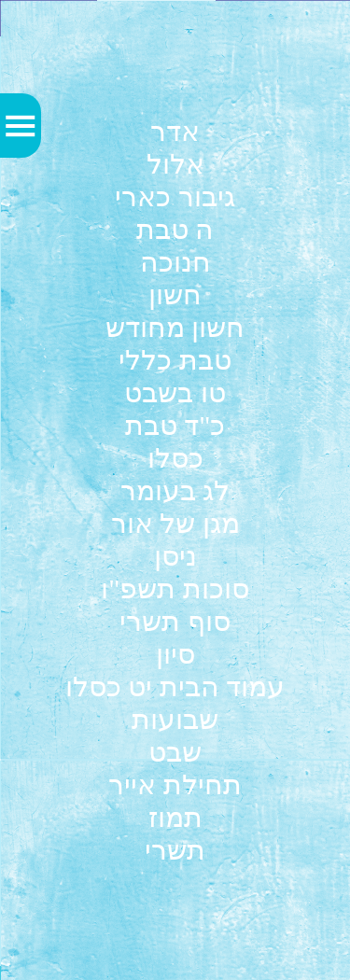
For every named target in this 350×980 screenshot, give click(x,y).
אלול (175, 164)
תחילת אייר (175, 784)
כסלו (175, 458)
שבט (175, 752)
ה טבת (175, 229)
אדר (175, 131)
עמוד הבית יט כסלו (175, 686)
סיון (175, 654)
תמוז (175, 817)
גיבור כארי (175, 196)
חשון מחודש (175, 327)
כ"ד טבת (175, 425)
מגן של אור (175, 523)
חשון (175, 294)
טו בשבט (175, 392)
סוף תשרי (175, 621)
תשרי (175, 850)
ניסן (175, 556)
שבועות (175, 719)
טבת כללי (175, 360)
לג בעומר (175, 490)
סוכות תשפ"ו (175, 588)
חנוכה (175, 262)
